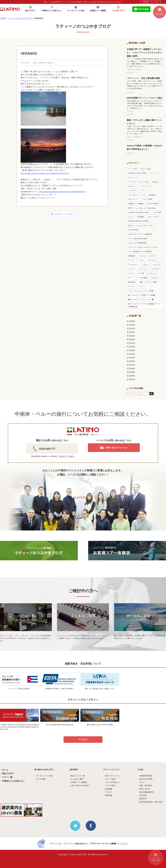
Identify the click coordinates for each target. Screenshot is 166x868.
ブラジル (142, 256)
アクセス (83, 740)
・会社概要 (108, 789)
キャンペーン (155, 173)
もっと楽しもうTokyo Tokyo (146, 208)
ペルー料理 (157, 212)
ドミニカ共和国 (141, 278)
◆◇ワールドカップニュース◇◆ (141, 300)
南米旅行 (152, 195)
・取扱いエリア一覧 (77, 776)
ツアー (143, 191)
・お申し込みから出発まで (80, 785)
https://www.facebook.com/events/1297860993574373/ (62, 192)
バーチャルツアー (146, 186)
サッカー (132, 287)
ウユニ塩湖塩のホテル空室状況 (140, 252)
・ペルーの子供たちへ (112, 782)
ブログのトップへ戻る (62, 214)
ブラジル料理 (147, 199)
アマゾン (132, 260)
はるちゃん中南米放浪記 (138, 243)
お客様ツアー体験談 (136, 204)
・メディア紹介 (109, 785)
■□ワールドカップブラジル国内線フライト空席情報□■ (144, 305)
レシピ (131, 217)
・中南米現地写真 (145, 776)
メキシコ (50, 63)
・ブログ (141, 782)
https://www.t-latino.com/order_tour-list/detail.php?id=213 (45, 173)
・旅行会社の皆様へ (146, 779)
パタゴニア (152, 260)
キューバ (132, 269)
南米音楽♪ (132, 282)
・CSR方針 (142, 795)
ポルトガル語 (146, 169)
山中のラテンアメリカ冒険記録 (140, 234)
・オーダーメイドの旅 (43, 776)
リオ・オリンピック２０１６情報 (141, 291)
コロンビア (157, 265)
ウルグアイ (155, 278)
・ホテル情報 (40, 779)
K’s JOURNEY (134, 230)
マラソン (142, 287)
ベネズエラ (155, 269)
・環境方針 (142, 799)
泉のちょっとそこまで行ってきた (141, 226)
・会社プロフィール (111, 776)
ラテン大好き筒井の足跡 (138, 239)
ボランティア (133, 199)
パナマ (131, 273)
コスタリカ (152, 273)
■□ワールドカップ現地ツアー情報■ (142, 295)
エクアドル (143, 269)
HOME (3, 18)
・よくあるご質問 (76, 779)
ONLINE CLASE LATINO (137, 173)
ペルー (141, 260)
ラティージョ (133, 178)
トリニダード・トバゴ (137, 195)
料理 (130, 208)
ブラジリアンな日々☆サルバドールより (143, 247)
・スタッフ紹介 (109, 779)
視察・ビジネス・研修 (148, 282)
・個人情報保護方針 (146, 792)
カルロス (132, 186)
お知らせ (156, 182)
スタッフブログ (39, 63)
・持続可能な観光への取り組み (150, 802)
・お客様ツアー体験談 (78, 782)
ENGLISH (146, 2)
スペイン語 (132, 169)
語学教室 (140, 217)
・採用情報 (108, 795)
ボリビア (153, 256)
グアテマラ (132, 191)
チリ (130, 278)
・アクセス (108, 792)
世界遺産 (132, 256)
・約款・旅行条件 (145, 785)
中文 (157, 2)
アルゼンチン (133, 265)
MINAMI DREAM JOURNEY (139, 221)
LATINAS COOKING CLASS (139, 212)
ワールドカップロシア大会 (138, 182)
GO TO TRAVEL (153, 204)
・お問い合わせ (144, 789)
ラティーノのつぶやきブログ (20, 18)
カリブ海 (140, 273)
